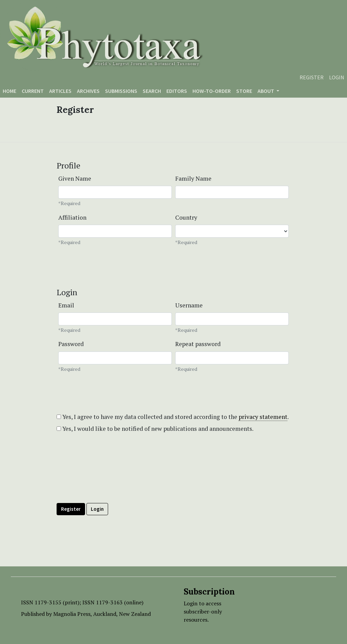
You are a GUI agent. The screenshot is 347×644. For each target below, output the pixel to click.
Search (152, 91)
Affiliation (72, 217)
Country (186, 217)
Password (71, 344)
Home (9, 91)
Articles (60, 91)
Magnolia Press (72, 614)
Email (66, 305)
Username (189, 305)
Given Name (75, 178)
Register (312, 77)
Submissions (121, 91)
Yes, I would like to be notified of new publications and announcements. (155, 429)
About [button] (266, 91)
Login (337, 77)
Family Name (193, 178)
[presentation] (108, 483)
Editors (177, 91)
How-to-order (212, 91)
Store (244, 91)
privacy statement (263, 417)
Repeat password (198, 344)
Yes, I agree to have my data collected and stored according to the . (173, 417)
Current (33, 91)
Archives (88, 91)
